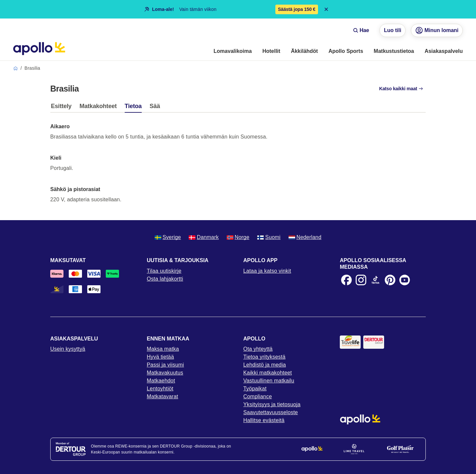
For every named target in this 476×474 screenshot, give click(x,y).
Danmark (204, 237)
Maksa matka (163, 349)
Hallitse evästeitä (264, 420)
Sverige (168, 237)
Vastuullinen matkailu (269, 381)
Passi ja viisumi (165, 365)
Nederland (305, 237)
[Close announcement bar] (326, 9)
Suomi (269, 237)
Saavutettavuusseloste (271, 412)
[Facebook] (346, 280)
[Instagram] (361, 280)
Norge (238, 237)
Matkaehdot (161, 381)
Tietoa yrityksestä (264, 357)
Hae (361, 30)
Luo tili (392, 30)
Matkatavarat (162, 396)
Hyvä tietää (160, 357)
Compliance (258, 396)
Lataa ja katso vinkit (267, 271)
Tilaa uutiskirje (164, 271)
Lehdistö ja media (265, 365)
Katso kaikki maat (401, 89)
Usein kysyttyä (68, 349)
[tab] (63, 108)
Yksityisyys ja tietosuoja (272, 404)
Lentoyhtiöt (160, 389)
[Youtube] (405, 280)
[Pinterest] (390, 280)
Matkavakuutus (165, 373)
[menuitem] (233, 52)
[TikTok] (376, 280)
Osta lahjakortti (165, 279)
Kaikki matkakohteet (268, 373)
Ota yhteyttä (258, 349)
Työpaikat (255, 389)
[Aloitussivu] (39, 49)
